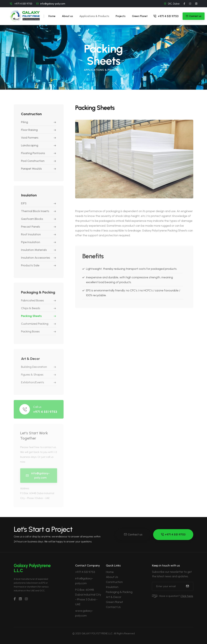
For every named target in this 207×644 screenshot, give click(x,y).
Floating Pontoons (33, 155)
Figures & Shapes (32, 378)
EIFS (24, 206)
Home (52, 16)
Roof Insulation (31, 237)
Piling (25, 124)
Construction (114, 582)
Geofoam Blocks (32, 221)
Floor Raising (29, 131)
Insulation (112, 587)
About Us (112, 577)
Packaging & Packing (119, 592)
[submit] (187, 586)
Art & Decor (114, 597)
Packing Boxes (30, 335)
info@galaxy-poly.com (53, 4)
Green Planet (140, 16)
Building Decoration (34, 371)
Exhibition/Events (33, 386)
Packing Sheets (31, 319)
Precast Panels (30, 229)
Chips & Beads (31, 311)
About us (67, 16)
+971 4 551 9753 (166, 16)
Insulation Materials (34, 252)
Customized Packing (35, 327)
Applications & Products (94, 16)
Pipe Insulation (31, 245)
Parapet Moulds (31, 170)
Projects (121, 16)
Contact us (133, 534)
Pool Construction (33, 162)
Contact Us (113, 607)
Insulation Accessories (35, 260)
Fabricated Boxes (32, 304)
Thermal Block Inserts (35, 214)
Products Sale (30, 268)
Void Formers (30, 139)
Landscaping (30, 147)
